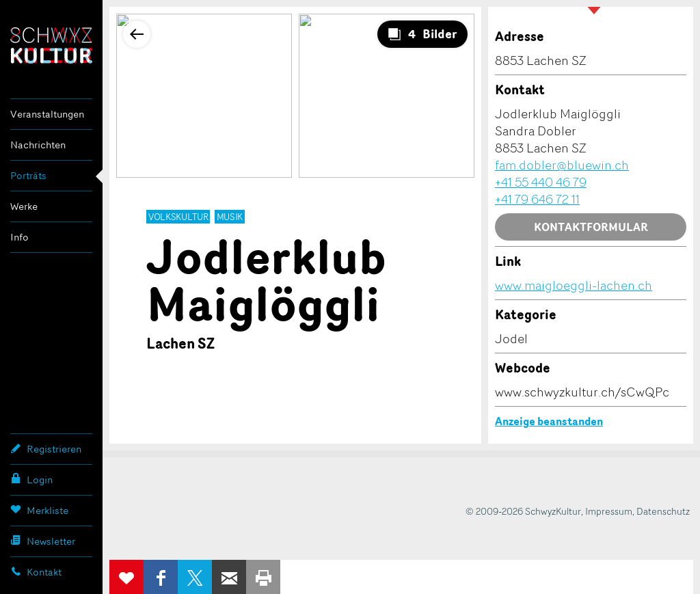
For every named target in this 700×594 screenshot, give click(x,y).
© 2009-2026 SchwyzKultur (523, 511)
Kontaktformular (591, 227)
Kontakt (36, 571)
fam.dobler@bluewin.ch (562, 165)
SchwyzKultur (51, 45)
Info (19, 237)
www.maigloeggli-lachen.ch (574, 285)
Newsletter (43, 541)
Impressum (609, 511)
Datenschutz (663, 511)
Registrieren (46, 448)
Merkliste (39, 510)
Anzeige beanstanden (549, 421)
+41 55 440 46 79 (541, 182)
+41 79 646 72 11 (537, 199)
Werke (24, 206)
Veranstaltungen (47, 114)
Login (31, 479)
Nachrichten (38, 145)
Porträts (28, 175)
